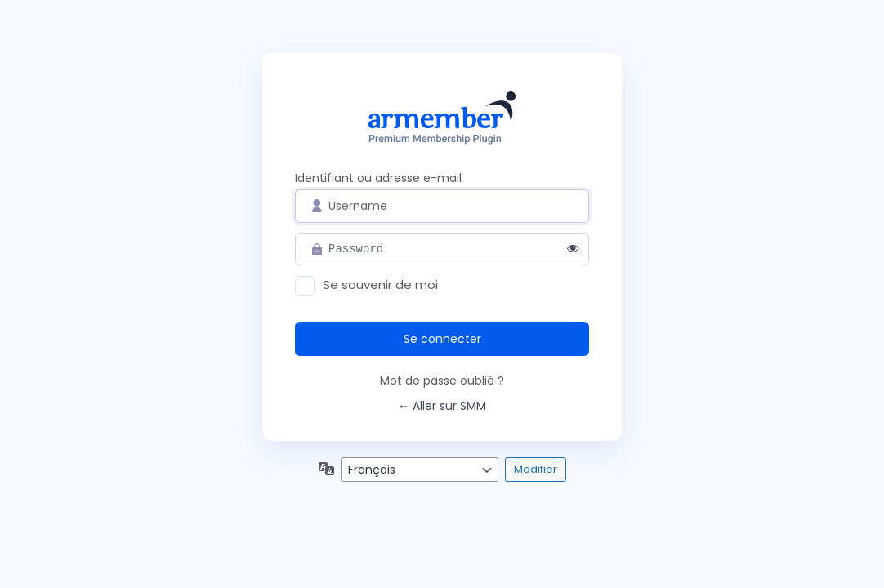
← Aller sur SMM (442, 406)
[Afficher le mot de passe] (573, 249)
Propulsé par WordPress (442, 120)
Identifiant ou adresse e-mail (378, 178)
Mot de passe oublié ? (442, 381)
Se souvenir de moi (380, 285)
